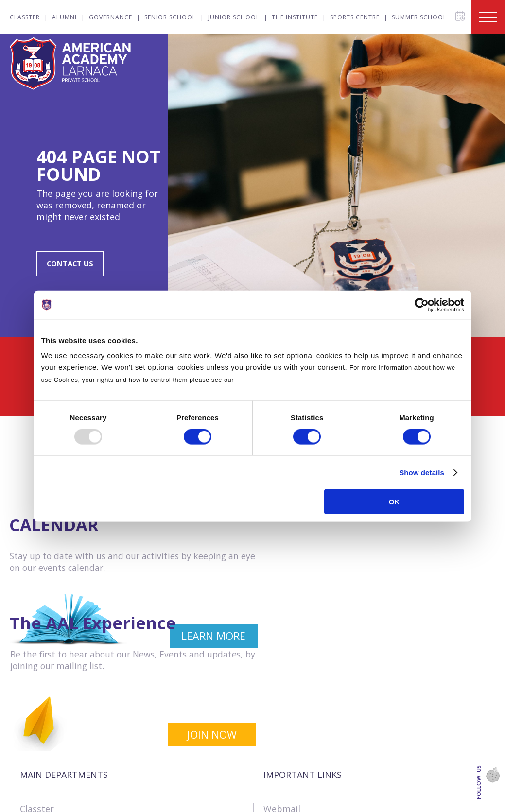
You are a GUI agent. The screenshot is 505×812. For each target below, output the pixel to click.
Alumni (64, 17)
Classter (25, 17)
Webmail (282, 713)
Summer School (419, 17)
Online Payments (299, 762)
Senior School (170, 17)
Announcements (297, 779)
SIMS (273, 795)
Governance (111, 17)
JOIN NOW (451, 639)
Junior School (234, 17)
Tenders (281, 746)
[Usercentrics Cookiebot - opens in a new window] (422, 305)
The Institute (295, 17)
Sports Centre (355, 17)
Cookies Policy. (260, 380)
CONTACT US (71, 264)
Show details (422, 472)
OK (394, 502)
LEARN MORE (198, 639)
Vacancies (284, 729)
